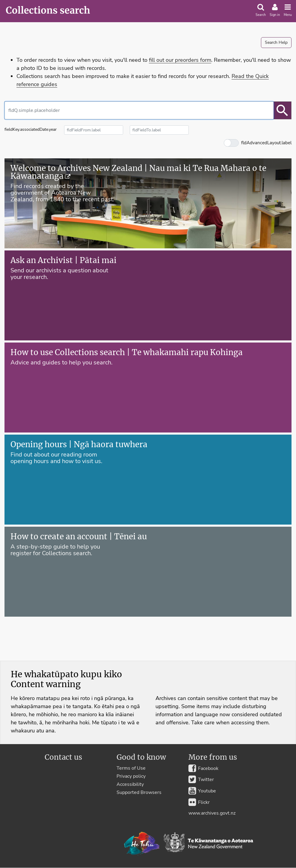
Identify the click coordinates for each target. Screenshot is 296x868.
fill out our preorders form (180, 60)
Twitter (201, 780)
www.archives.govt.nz (212, 813)
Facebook (203, 768)
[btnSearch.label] (283, 110)
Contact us (63, 757)
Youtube (202, 791)
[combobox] (139, 110)
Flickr (199, 802)
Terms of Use (131, 768)
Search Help (276, 42)
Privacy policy (131, 776)
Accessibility (130, 784)
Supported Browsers (139, 792)
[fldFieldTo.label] (159, 130)
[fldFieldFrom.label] (94, 130)
